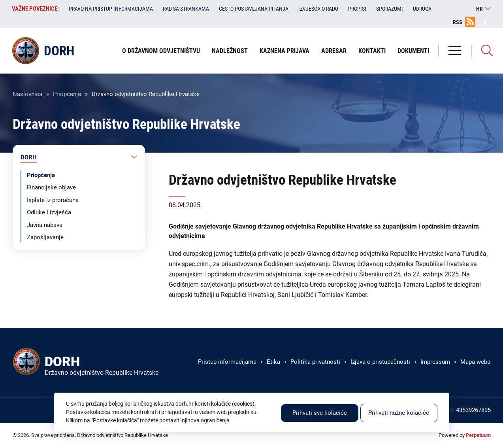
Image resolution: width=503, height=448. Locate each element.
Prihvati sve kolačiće (320, 413)
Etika (273, 362)
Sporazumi (390, 9)
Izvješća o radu (318, 9)
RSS (458, 22)
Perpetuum (478, 435)
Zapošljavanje (45, 237)
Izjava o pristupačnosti (380, 362)
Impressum (435, 362)
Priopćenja (67, 94)
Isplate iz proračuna (53, 200)
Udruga (422, 9)
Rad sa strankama (186, 9)
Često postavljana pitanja (254, 9)
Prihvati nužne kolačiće (399, 413)
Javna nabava (45, 225)
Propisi (357, 9)
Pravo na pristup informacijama (111, 9)
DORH (29, 157)
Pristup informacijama (227, 362)
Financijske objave (51, 187)
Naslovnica (27, 94)
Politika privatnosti (315, 362)
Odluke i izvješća (49, 212)
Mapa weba (475, 362)
